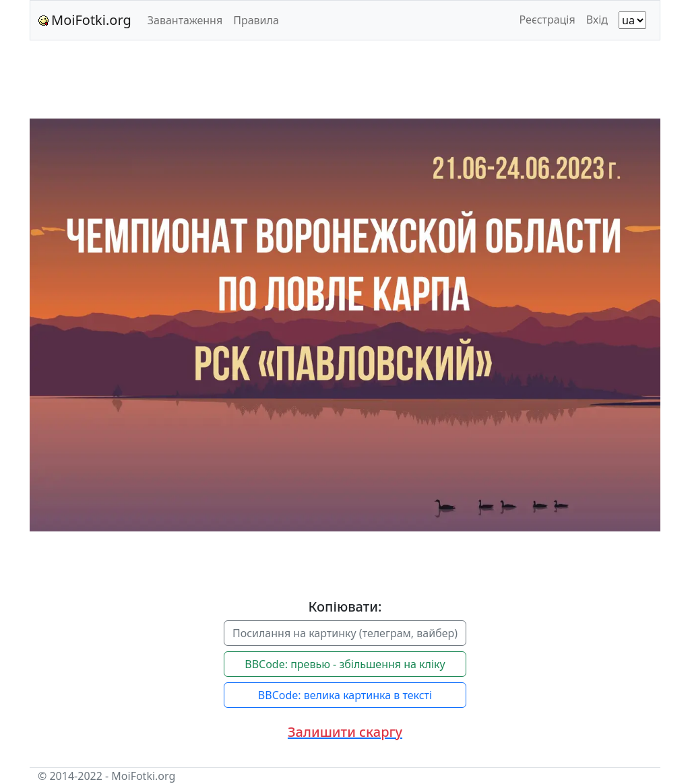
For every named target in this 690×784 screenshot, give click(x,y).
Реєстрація (547, 20)
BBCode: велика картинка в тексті (345, 695)
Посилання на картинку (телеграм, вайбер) (345, 633)
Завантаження (185, 20)
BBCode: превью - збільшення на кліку (345, 664)
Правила (256, 20)
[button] (345, 732)
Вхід (597, 20)
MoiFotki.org (85, 20)
